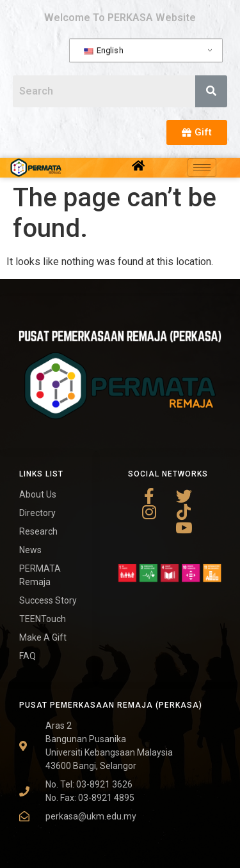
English (103, 50)
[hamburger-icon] (202, 168)
